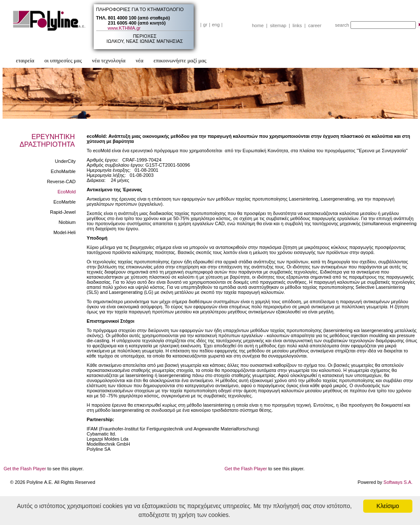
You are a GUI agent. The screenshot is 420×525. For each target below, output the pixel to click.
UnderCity (65, 161)
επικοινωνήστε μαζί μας (180, 60)
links (297, 25)
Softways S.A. (398, 482)
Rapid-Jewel (63, 212)
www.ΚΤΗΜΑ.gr (124, 28)
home (258, 25)
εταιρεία (25, 60)
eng (216, 25)
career (315, 25)
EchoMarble (63, 171)
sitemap (278, 25)
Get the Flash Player (25, 469)
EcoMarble (65, 202)
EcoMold (67, 192)
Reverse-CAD (61, 182)
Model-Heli (65, 232)
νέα (139, 60)
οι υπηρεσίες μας (63, 60)
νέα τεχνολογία (109, 60)
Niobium (67, 222)
